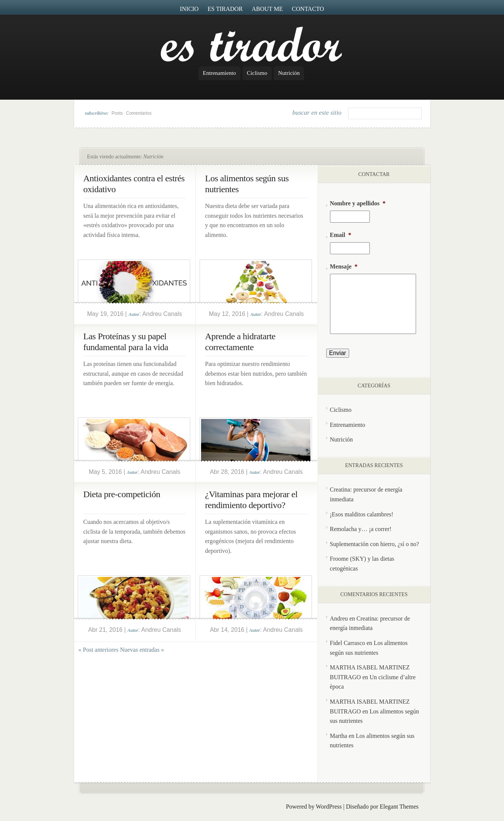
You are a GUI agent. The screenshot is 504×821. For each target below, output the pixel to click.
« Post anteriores (99, 650)
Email (341, 235)
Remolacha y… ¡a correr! (361, 529)
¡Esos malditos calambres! (362, 514)
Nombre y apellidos (358, 203)
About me (267, 9)
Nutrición (289, 73)
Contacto (308, 9)
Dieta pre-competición (122, 494)
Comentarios (139, 113)
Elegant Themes (399, 807)
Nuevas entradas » (142, 650)
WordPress (329, 807)
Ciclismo (257, 73)
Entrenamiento (219, 73)
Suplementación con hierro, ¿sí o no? (375, 544)
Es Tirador (225, 9)
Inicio (189, 9)
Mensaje (344, 266)
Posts (117, 113)
